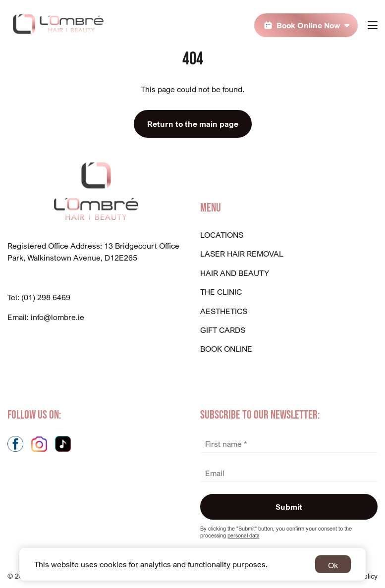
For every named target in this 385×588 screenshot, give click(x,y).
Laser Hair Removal (242, 254)
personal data (244, 535)
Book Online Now (308, 25)
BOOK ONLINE (226, 349)
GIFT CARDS (223, 330)
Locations (222, 235)
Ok (333, 565)
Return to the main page (193, 124)
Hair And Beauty (235, 273)
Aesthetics (224, 311)
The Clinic (221, 292)
